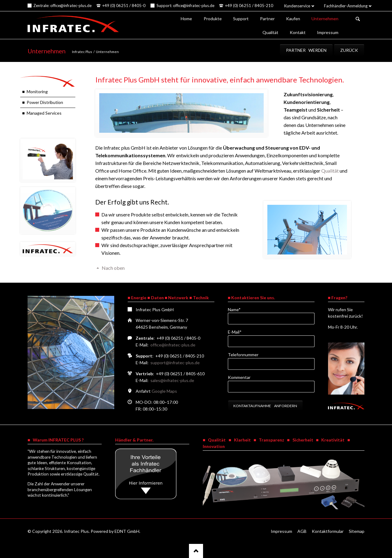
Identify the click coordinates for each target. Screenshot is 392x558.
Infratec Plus (82, 52)
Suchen (358, 19)
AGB (302, 531)
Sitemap (357, 531)
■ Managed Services (42, 113)
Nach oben (113, 268)
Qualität (270, 32)
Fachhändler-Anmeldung (346, 6)
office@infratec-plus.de (173, 345)
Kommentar (239, 377)
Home (186, 19)
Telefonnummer (243, 355)
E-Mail (238, 332)
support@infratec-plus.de (175, 363)
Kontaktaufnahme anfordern (265, 406)
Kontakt (298, 32)
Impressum (328, 32)
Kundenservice (297, 6)
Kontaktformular (328, 531)
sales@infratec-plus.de (172, 380)
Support (241, 19)
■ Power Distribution (42, 102)
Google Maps (164, 391)
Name (238, 309)
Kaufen (293, 19)
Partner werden (306, 50)
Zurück (349, 50)
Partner (267, 19)
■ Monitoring (35, 92)
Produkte (213, 19)
